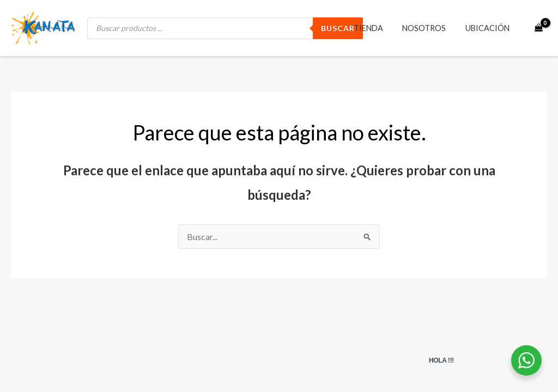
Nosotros (429, 28)
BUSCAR (338, 28)
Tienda (377, 28)
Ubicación (489, 28)
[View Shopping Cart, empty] (538, 28)
